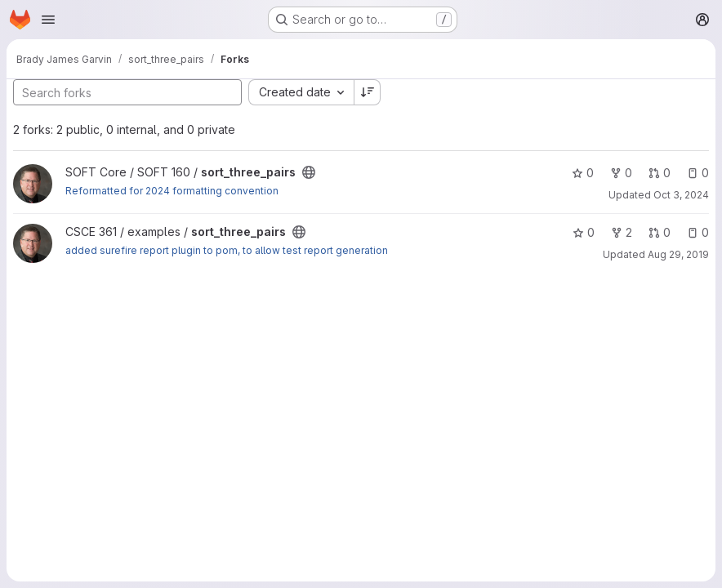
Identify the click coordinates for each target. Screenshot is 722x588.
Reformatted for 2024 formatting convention (172, 191)
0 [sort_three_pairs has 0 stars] (583, 173)
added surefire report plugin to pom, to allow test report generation (227, 250)
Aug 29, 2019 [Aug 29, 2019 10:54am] (678, 254)
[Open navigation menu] (48, 20)
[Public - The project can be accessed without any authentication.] (309, 172)
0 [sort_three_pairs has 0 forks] (621, 173)
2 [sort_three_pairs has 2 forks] (622, 232)
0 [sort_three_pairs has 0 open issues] (698, 173)
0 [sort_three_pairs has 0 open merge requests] (660, 173)
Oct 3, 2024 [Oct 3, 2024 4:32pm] (681, 195)
